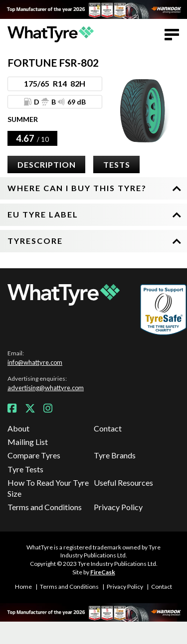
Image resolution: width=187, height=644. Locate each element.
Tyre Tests (25, 469)
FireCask (103, 572)
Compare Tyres (34, 455)
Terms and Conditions (45, 507)
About (18, 428)
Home (23, 587)
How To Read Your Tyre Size (48, 488)
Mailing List (28, 442)
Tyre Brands (115, 455)
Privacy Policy (118, 507)
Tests (117, 164)
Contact (108, 428)
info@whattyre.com (35, 362)
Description (47, 164)
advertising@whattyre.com (46, 388)
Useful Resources (123, 483)
